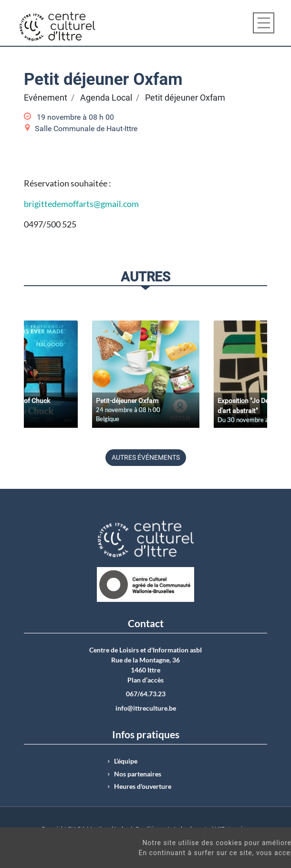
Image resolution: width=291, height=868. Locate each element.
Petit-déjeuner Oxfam (127, 401)
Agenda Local (106, 98)
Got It (257, 858)
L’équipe (126, 761)
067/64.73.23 (146, 694)
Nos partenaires (138, 774)
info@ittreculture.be (146, 708)
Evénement (46, 98)
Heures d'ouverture (143, 786)
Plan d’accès (145, 680)
